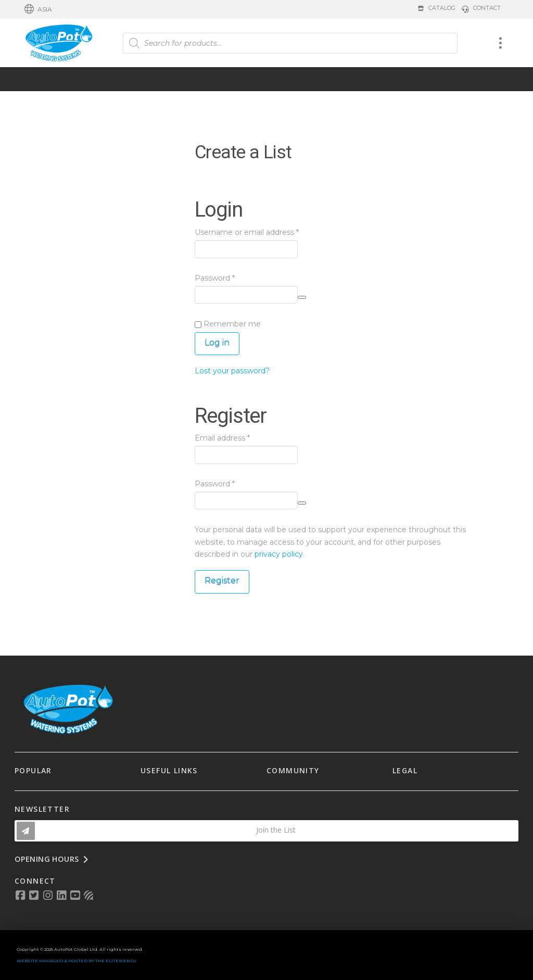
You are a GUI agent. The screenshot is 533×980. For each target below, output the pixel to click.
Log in (217, 342)
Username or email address (263, 232)
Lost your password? (232, 371)
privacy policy (279, 554)
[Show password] (302, 297)
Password (231, 278)
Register (222, 580)
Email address (239, 437)
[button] (38, 9)
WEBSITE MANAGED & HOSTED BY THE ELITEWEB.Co (76, 961)
